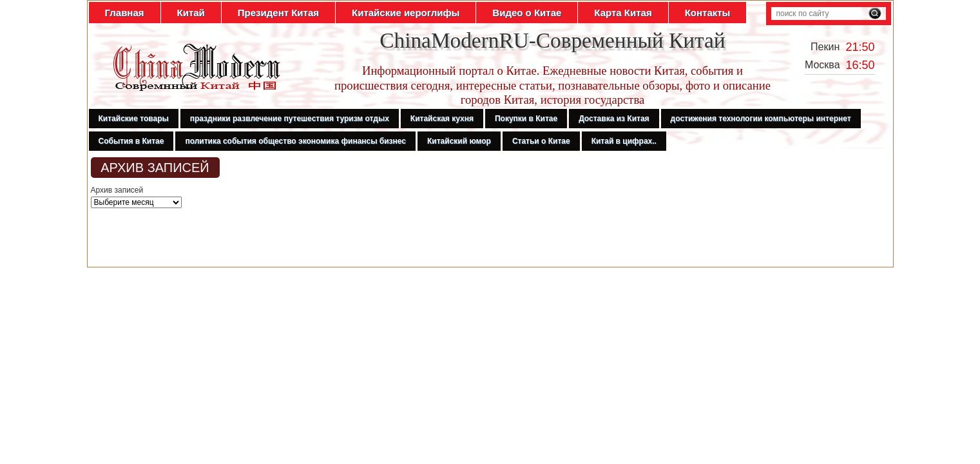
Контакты (708, 13)
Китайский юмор (459, 141)
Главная (125, 13)
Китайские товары (134, 119)
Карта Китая (623, 13)
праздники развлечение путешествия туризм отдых (290, 119)
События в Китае (131, 141)
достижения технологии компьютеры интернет (761, 119)
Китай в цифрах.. (624, 141)
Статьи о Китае (541, 141)
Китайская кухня (442, 119)
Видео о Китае (527, 13)
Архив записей (117, 190)
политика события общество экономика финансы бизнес (295, 141)
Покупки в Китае (526, 119)
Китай (191, 13)
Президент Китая (278, 13)
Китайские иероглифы (406, 13)
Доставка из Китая (614, 119)
